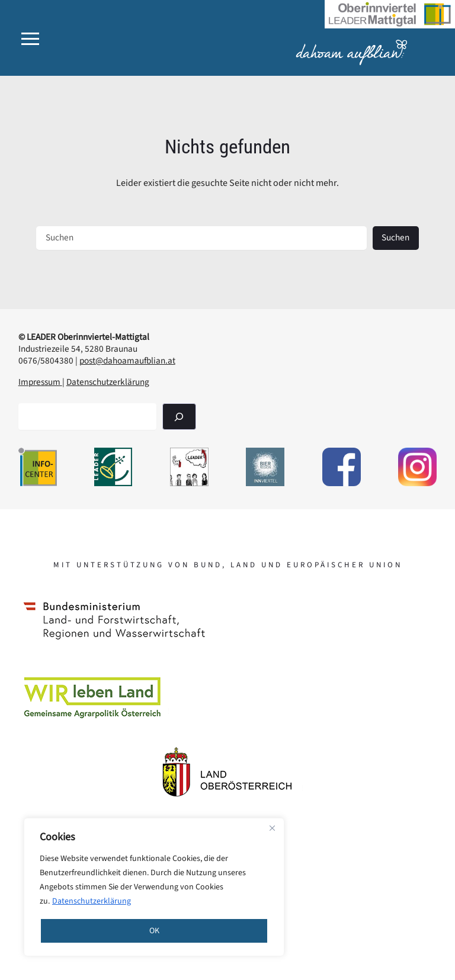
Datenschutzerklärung (92, 901)
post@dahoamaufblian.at (127, 361)
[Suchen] (179, 416)
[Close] (272, 828)
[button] (30, 39)
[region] (154, 887)
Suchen (395, 237)
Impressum (40, 382)
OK (154, 931)
